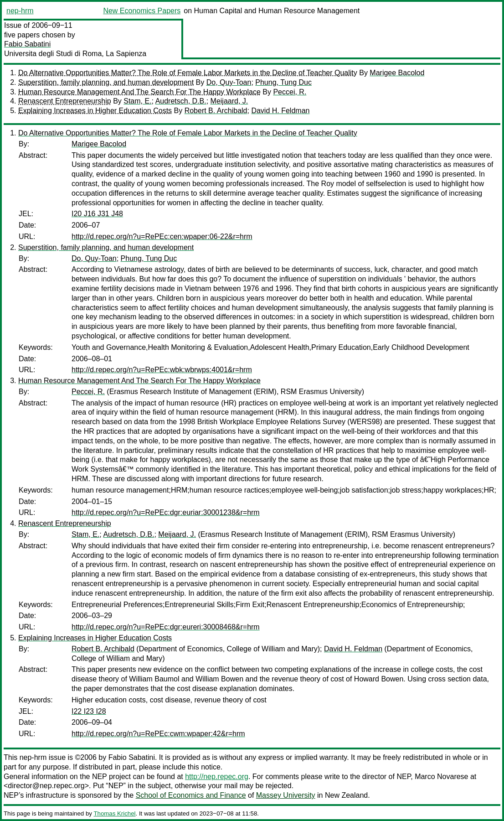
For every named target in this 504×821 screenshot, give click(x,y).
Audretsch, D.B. (181, 101)
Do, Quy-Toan (229, 82)
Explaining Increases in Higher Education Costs (95, 111)
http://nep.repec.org (217, 777)
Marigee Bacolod (397, 73)
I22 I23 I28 (89, 711)
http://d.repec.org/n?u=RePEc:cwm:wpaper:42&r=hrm (158, 734)
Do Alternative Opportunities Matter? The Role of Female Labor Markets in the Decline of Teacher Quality (188, 73)
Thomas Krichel (114, 813)
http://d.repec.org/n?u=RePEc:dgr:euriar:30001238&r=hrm (166, 512)
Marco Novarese (441, 777)
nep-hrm (20, 11)
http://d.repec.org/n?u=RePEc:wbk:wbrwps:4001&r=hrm (162, 370)
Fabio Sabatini (27, 44)
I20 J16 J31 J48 (97, 214)
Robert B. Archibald (216, 111)
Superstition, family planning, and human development (106, 82)
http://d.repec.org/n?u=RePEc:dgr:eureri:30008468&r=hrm (166, 627)
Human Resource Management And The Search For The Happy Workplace (139, 92)
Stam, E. (137, 101)
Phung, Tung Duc (283, 82)
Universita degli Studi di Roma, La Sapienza (75, 54)
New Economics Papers (142, 11)
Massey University (286, 795)
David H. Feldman (280, 111)
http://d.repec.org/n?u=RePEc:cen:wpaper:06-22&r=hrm (162, 236)
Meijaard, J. (229, 101)
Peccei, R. (290, 92)
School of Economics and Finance (191, 795)
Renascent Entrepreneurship (65, 101)
